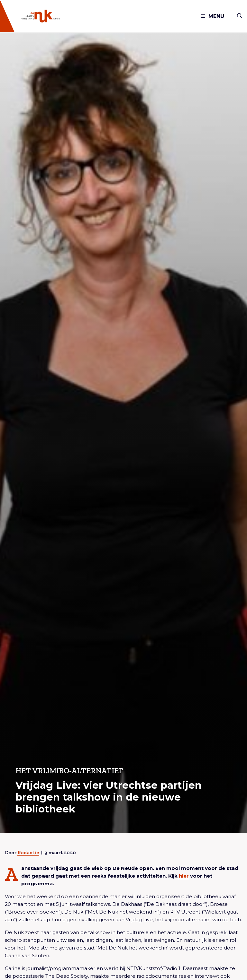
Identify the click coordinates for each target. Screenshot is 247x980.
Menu (212, 16)
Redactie (28, 852)
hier (183, 876)
